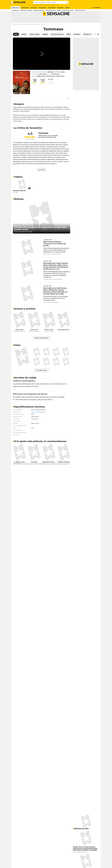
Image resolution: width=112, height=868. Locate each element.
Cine (19, 31)
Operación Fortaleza (49, 469)
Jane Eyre (34, 469)
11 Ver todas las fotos (42, 377)
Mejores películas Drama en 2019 (61, 471)
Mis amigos (51, 86)
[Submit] (67, 2)
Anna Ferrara (34, 337)
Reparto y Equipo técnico (42, 345)
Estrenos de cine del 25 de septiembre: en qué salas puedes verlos (40, 235)
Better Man (46, 5)
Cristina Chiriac (49, 337)
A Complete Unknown (54, 5)
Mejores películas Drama (46, 471)
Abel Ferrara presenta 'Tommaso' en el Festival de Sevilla (55, 251)
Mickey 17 (41, 5)
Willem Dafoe (19, 337)
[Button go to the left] (95, 41)
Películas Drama (35, 31)
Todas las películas (26, 31)
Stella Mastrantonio (64, 337)
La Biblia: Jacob (19, 469)
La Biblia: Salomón (64, 469)
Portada (15, 31)
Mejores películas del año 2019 (31, 471)
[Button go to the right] (98, 41)
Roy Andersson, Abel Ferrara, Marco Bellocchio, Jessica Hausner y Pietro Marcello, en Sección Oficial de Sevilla (55, 298)
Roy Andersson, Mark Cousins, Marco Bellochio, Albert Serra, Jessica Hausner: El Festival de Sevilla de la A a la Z (56, 273)
